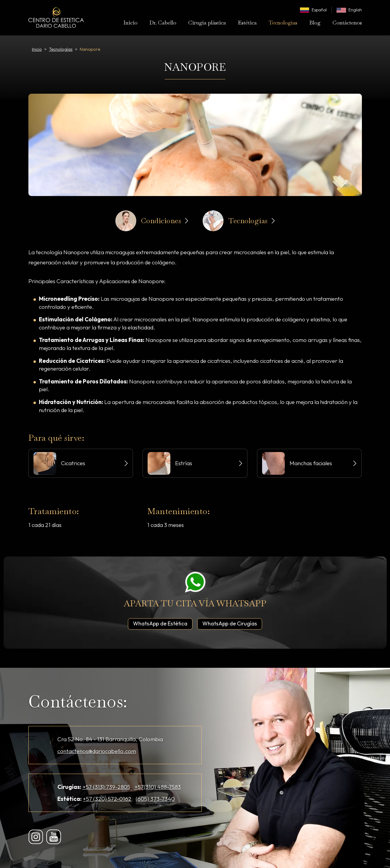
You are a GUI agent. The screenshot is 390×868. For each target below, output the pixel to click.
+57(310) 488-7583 (158, 787)
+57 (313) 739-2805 (106, 787)
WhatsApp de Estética (163, 623)
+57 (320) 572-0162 (107, 799)
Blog (315, 23)
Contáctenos (347, 23)
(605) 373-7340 (155, 799)
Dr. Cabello (163, 23)
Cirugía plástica (207, 23)
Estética (247, 23)
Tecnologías (283, 23)
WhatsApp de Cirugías (232, 623)
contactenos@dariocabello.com (97, 751)
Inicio (130, 23)
